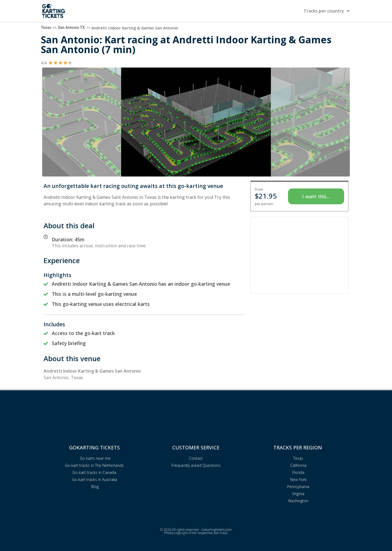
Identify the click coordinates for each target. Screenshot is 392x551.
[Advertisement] (299, 255)
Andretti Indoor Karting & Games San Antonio (135, 28)
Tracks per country (327, 11)
